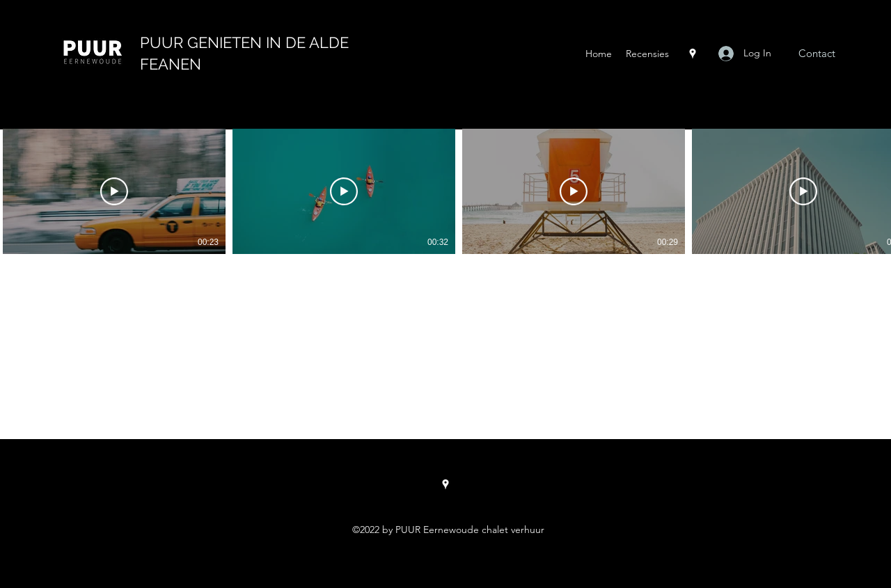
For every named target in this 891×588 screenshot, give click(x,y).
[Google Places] (693, 54)
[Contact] (817, 54)
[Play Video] (114, 191)
